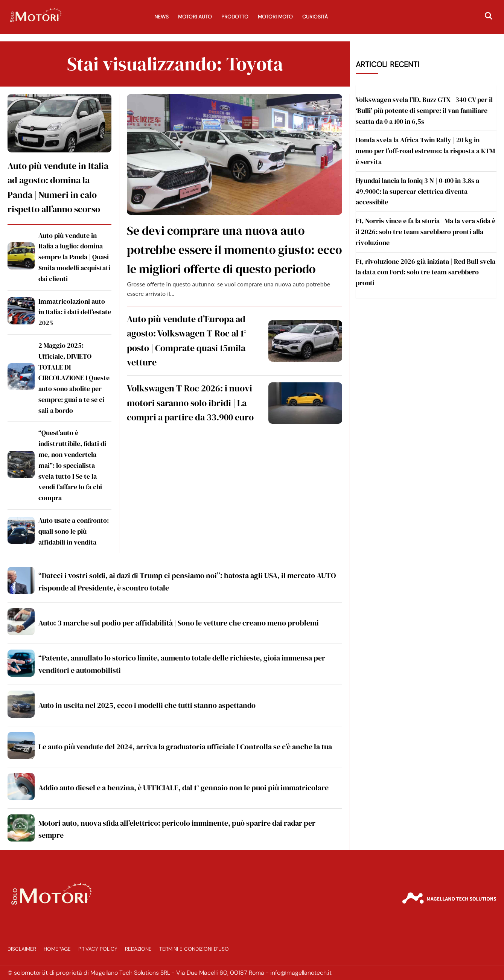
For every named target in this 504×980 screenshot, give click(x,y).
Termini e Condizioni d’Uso (194, 949)
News (161, 17)
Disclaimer (22, 949)
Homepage (57, 949)
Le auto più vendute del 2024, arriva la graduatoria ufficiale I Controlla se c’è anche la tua (185, 747)
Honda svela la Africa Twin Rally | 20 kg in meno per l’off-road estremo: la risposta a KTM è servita (425, 151)
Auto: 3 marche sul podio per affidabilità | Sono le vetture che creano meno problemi (179, 623)
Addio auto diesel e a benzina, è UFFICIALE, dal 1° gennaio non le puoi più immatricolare (183, 788)
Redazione (138, 949)
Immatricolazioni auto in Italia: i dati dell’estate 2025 (75, 312)
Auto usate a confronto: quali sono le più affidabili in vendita (74, 531)
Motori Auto (195, 17)
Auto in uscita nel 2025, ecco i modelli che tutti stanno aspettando (147, 705)
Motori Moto (275, 17)
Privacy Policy (98, 949)
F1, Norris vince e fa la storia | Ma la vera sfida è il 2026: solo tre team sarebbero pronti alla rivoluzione (426, 232)
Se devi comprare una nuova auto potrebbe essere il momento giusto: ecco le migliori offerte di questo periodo (234, 250)
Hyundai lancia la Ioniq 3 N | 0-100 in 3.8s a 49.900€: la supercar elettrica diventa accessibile (417, 191)
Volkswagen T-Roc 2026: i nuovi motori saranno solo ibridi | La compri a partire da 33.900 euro (190, 403)
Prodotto (235, 17)
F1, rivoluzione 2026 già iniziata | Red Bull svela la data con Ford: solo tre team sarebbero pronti (426, 272)
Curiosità (315, 17)
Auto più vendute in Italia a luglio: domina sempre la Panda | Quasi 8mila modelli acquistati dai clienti (74, 257)
